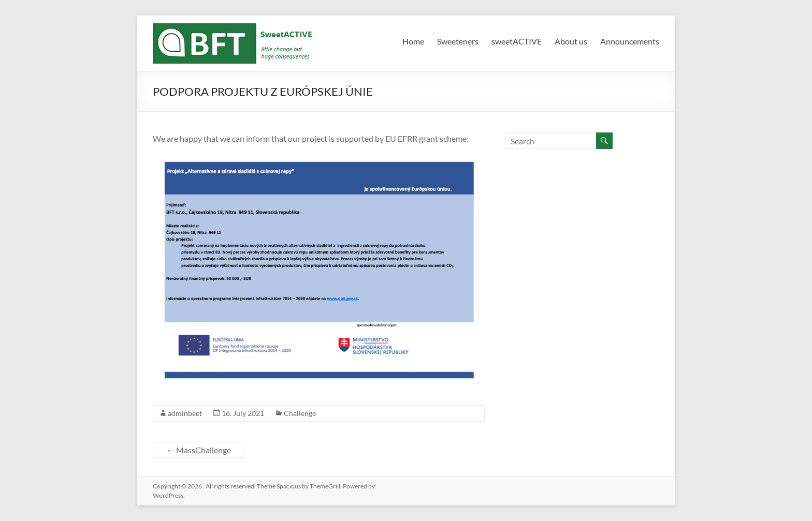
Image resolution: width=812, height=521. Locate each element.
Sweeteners (458, 41)
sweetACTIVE (517, 41)
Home (413, 41)
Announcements (630, 41)
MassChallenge (199, 450)
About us (571, 41)
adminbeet (185, 413)
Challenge (300, 413)
